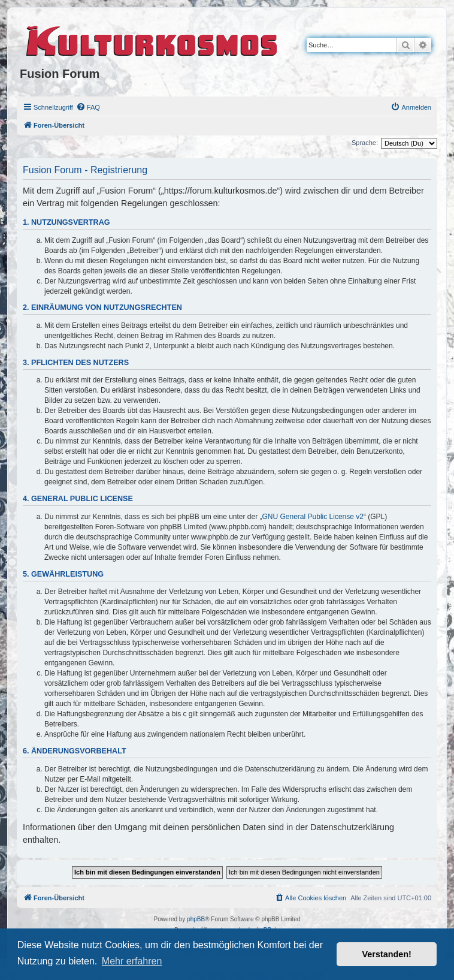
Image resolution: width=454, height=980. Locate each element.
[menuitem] (88, 107)
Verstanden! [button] (387, 954)
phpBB (196, 919)
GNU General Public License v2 (313, 517)
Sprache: (365, 143)
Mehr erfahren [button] (132, 961)
